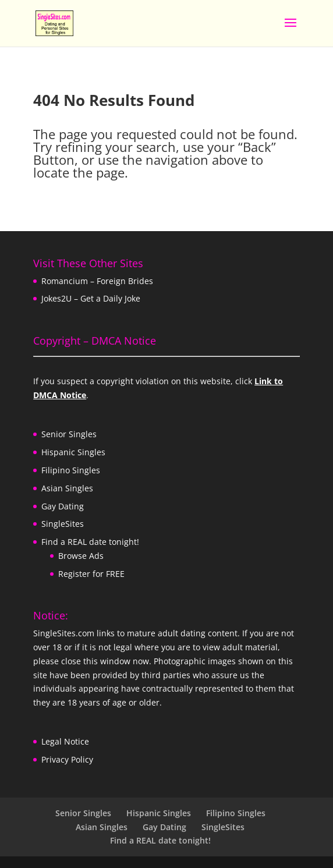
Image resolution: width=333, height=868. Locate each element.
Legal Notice (65, 741)
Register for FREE (91, 574)
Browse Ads (81, 556)
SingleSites (63, 524)
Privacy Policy (67, 759)
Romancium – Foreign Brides (97, 281)
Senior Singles (69, 434)
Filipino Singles (71, 470)
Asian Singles (67, 488)
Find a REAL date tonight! (90, 542)
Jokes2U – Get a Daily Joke (91, 298)
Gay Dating (63, 506)
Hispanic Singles (73, 452)
